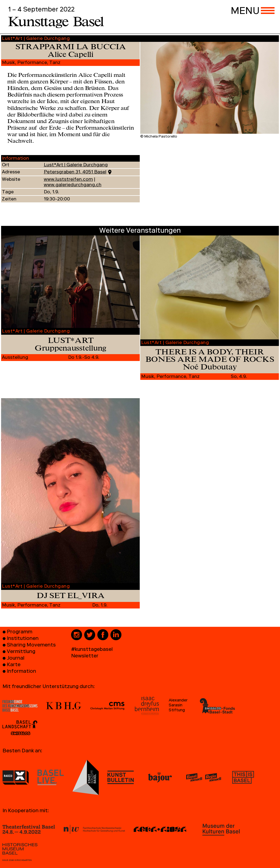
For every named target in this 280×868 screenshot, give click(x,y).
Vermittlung (21, 652)
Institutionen (23, 639)
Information (21, 672)
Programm (20, 632)
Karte (14, 665)
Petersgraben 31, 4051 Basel (75, 172)
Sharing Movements (31, 646)
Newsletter (85, 656)
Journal (16, 659)
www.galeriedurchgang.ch (73, 185)
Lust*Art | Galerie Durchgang (76, 165)
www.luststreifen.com (68, 180)
